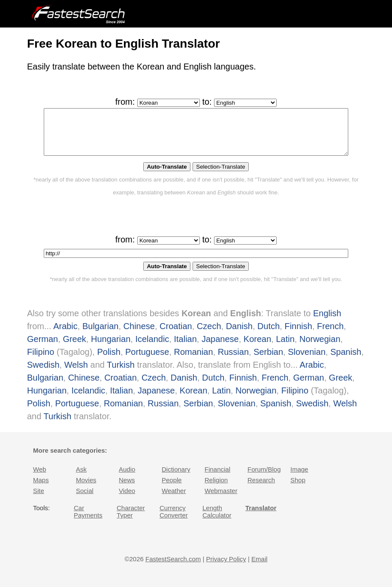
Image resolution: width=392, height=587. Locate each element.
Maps (41, 489)
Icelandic (152, 348)
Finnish (298, 335)
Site (39, 500)
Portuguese (147, 361)
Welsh (76, 374)
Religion (216, 489)
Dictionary (176, 478)
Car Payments (88, 520)
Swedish (43, 374)
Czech (209, 335)
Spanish (346, 361)
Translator (261, 517)
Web (40, 478)
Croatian (176, 335)
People (172, 489)
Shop (298, 489)
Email (259, 568)
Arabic (65, 335)
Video (127, 500)
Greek (74, 348)
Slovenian (307, 361)
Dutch (268, 335)
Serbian (268, 361)
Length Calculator (217, 520)
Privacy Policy (226, 568)
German (42, 348)
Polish (109, 361)
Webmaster (221, 500)
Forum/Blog (264, 478)
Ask (81, 478)
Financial (217, 478)
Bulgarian (101, 335)
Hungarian (111, 348)
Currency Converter (174, 520)
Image (299, 478)
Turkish (121, 374)
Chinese (139, 335)
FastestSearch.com (173, 568)
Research (261, 489)
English (327, 322)
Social (85, 500)
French (330, 335)
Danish (239, 335)
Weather (174, 500)
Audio (127, 478)
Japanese (220, 348)
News (127, 489)
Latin (285, 348)
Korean (258, 348)
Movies (86, 489)
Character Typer (131, 520)
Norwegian (320, 348)
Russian (233, 361)
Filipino (41, 361)
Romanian (193, 361)
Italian (185, 348)
